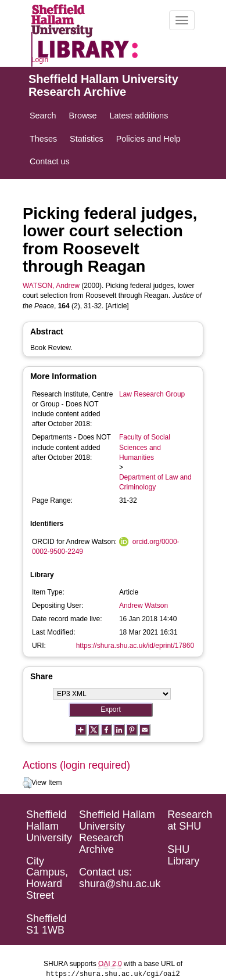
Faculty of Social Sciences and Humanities (145, 447)
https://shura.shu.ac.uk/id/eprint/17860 (135, 646)
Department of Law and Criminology (155, 482)
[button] (27, 783)
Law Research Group (152, 394)
